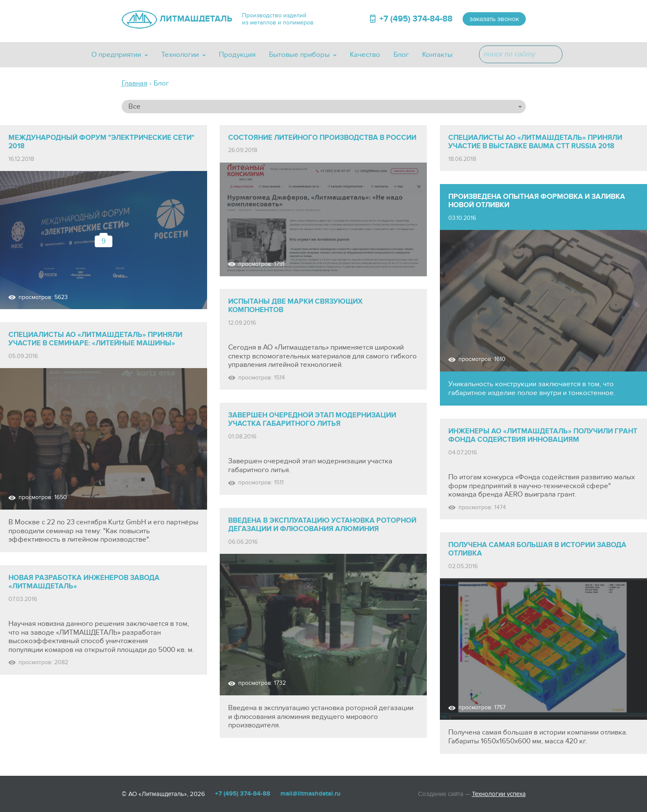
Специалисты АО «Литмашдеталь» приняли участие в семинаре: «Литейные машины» (95, 339)
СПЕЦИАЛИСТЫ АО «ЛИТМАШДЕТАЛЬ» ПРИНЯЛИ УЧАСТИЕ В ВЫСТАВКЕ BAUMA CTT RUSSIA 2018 (535, 142)
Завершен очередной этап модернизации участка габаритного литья (312, 419)
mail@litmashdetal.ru (310, 794)
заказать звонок (494, 19)
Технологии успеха (499, 794)
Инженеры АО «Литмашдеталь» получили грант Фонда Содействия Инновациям (543, 435)
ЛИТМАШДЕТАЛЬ (196, 19)
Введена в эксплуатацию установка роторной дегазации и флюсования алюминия (322, 525)
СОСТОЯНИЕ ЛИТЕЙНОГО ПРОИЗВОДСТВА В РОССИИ (322, 138)
